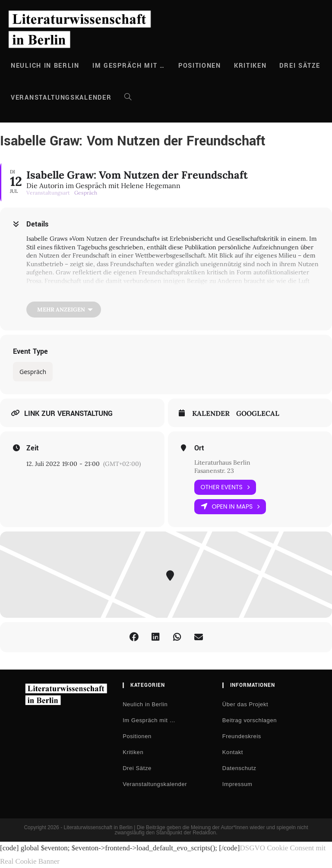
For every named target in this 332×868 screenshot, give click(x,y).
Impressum (237, 784)
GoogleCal (258, 414)
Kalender (211, 414)
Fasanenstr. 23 (214, 471)
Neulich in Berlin (145, 704)
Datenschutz (239, 768)
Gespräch (33, 372)
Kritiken (133, 752)
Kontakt (233, 752)
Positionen (137, 736)
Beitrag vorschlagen (250, 720)
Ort (199, 448)
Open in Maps (230, 507)
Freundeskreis (242, 736)
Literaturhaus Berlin (222, 462)
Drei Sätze (137, 768)
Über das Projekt (245, 704)
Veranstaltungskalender (155, 784)
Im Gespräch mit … (149, 720)
